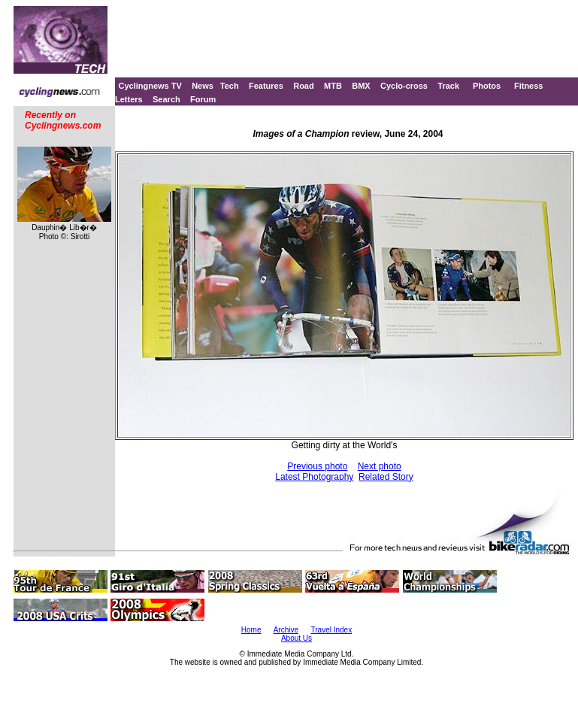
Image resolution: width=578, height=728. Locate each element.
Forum (203, 99)
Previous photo (317, 466)
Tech (230, 86)
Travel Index (332, 630)
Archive (286, 630)
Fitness (529, 86)
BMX (361, 86)
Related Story (386, 477)
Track (448, 86)
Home (251, 630)
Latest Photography (314, 477)
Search (166, 99)
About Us (297, 638)
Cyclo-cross (404, 86)
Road (304, 86)
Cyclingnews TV (150, 86)
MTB (333, 86)
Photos (487, 86)
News (203, 86)
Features (266, 86)
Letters (129, 99)
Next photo (380, 466)
